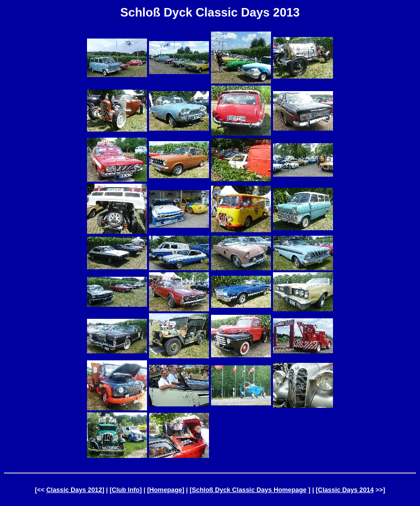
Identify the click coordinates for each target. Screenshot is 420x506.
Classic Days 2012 (74, 490)
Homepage (165, 490)
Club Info (125, 490)
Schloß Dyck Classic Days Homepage (249, 490)
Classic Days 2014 (346, 490)
